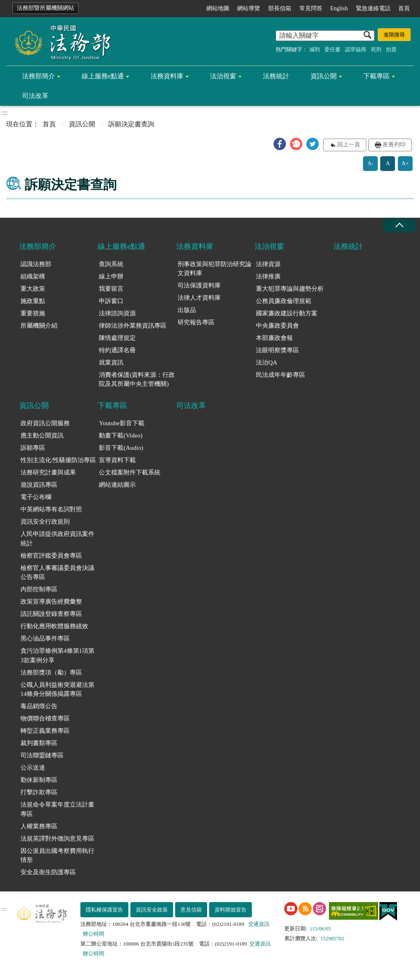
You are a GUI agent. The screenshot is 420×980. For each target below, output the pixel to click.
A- (371, 163)
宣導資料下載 (117, 460)
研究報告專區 (196, 322)
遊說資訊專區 (39, 485)
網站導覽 (249, 8)
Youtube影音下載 (121, 423)
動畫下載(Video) (121, 435)
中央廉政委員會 (277, 326)
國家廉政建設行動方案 (287, 313)
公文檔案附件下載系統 (130, 472)
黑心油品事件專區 (45, 638)
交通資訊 (259, 924)
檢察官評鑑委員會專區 (51, 556)
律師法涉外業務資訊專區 (133, 326)
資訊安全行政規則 (45, 522)
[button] (280, 144)
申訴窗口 (111, 301)
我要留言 (111, 289)
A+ (405, 163)
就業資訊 (111, 362)
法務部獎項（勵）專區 (51, 672)
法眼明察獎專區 (277, 350)
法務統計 (276, 76)
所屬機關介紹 (39, 326)
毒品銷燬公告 (39, 706)
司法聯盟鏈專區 (42, 755)
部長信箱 (280, 8)
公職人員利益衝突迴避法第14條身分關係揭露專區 (57, 689)
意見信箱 (191, 910)
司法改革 (35, 96)
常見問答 (311, 8)
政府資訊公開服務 (45, 423)
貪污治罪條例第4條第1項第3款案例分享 (57, 655)
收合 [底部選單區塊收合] (399, 225)
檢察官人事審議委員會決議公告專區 (57, 573)
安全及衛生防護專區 (48, 872)
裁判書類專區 (39, 743)
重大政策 (33, 289)
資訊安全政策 (152, 910)
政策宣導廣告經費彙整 (51, 602)
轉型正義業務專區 (45, 731)
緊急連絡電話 (373, 8)
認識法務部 (36, 264)
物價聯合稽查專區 (45, 718)
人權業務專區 (39, 826)
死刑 (376, 49)
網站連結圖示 (117, 485)
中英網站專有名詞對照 (51, 509)
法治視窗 (223, 76)
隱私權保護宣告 (104, 910)
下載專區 (377, 76)
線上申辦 (111, 276)
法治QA (267, 362)
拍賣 (391, 49)
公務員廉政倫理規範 (284, 301)
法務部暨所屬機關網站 (46, 8)
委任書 (332, 49)
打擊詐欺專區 (39, 792)
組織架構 (33, 276)
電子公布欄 (36, 497)
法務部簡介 (39, 76)
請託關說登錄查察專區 (51, 614)
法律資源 (268, 264)
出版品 (187, 310)
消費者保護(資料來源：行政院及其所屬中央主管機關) (137, 379)
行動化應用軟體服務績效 (54, 626)
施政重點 (33, 301)
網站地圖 (218, 8)
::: (5, 7)
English (339, 8)
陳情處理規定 (117, 338)
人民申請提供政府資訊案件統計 (57, 539)
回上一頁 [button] (349, 145)
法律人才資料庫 (199, 298)
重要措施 (33, 313)
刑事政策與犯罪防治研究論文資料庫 (215, 269)
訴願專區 (33, 448)
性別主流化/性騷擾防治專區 (58, 460)
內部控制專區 (39, 589)
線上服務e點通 (103, 76)
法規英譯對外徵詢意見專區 (57, 839)
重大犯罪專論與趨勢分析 (290, 289)
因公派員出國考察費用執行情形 (57, 856)
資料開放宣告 (231, 910)
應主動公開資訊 (42, 435)
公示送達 (33, 768)
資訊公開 (324, 76)
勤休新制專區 (39, 780)
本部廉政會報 (274, 338)
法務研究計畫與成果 (48, 472)
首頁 (404, 8)
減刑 (315, 49)
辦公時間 (94, 934)
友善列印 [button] (394, 145)
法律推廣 (268, 276)
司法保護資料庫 (199, 285)
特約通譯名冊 (117, 350)
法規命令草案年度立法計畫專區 (57, 809)
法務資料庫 (167, 76)
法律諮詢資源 (117, 313)
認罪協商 (356, 49)
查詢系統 (111, 264)
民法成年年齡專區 (281, 375)
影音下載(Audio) (121, 448)
